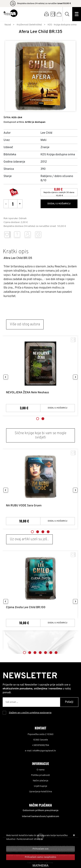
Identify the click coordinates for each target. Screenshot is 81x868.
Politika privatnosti (40, 775)
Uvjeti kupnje (40, 786)
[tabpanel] (40, 376)
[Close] (40, 849)
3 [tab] (43, 532)
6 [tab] (51, 653)
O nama (40, 770)
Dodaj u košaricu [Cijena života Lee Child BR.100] (58, 623)
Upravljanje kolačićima (41, 792)
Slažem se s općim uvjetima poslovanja (30, 713)
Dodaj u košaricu (59, 204)
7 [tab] (56, 653)
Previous (6, 377)
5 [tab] (46, 653)
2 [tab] (43, 419)
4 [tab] (48, 532)
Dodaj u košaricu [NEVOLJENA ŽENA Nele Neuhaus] (58, 408)
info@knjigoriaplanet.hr (44, 751)
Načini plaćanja (41, 781)
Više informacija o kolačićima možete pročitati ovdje (35, 843)
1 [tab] (38, 419)
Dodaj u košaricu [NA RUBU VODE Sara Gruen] (58, 521)
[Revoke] (40, 857)
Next (75, 377)
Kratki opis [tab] (16, 252)
